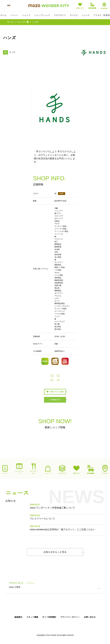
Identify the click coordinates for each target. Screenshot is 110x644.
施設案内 (18, 617)
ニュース (86, 15)
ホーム (3, 15)
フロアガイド (60, 15)
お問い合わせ (90, 617)
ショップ (26, 15)
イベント (14, 15)
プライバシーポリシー (70, 617)
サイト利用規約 (49, 617)
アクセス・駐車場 (102, 15)
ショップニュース (42, 15)
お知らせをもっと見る (55, 552)
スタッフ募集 (32, 617)
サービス (74, 15)
